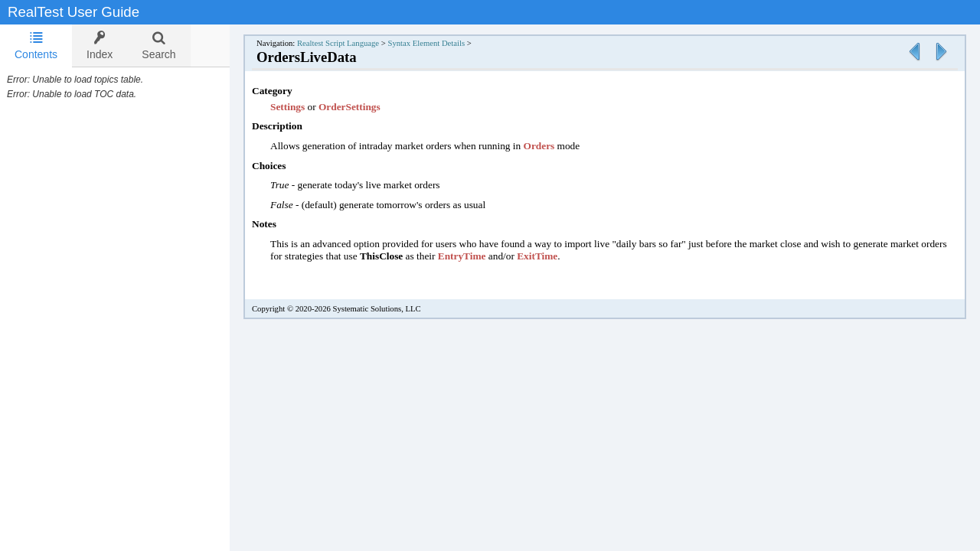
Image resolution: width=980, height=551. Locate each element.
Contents (36, 46)
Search (158, 46)
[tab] (36, 46)
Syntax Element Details (441, 43)
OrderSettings (365, 107)
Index (100, 46)
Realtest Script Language (353, 43)
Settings (304, 107)
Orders (556, 146)
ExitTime (581, 256)
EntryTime (505, 256)
